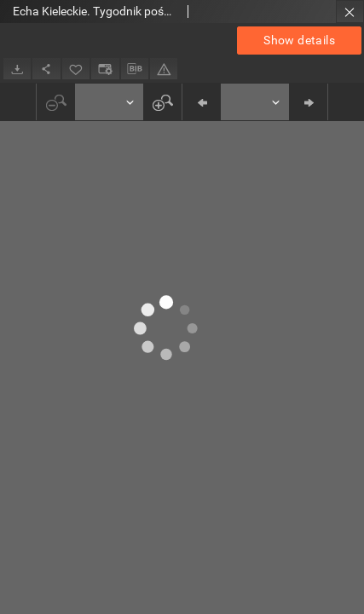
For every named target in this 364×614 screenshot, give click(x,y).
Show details (299, 40)
